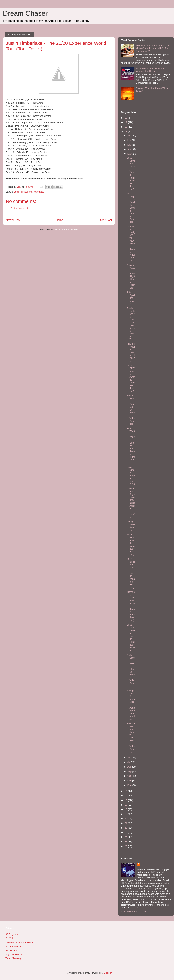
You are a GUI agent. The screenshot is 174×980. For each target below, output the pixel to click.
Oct (130, 776)
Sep (130, 771)
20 (126, 819)
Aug (130, 767)
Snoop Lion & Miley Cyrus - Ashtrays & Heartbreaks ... (131, 705)
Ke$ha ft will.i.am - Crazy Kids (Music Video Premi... (131, 738)
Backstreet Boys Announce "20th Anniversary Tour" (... (131, 503)
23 (126, 832)
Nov (130, 781)
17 (126, 805)
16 (126, 800)
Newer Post (13, 220)
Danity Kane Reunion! (131, 526)
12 (126, 127)
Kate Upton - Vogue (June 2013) (131, 476)
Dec (130, 785)
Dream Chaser (25, 13)
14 (126, 791)
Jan (130, 135)
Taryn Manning (13, 958)
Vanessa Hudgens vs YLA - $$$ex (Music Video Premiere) (131, 244)
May (130, 154)
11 (126, 122)
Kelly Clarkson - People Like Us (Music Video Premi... (131, 670)
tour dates (39, 192)
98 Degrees (12, 934)
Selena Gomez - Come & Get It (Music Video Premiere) (131, 410)
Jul (129, 762)
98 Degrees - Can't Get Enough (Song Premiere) (131, 208)
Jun (130, 758)
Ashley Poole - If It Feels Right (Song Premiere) (131, 276)
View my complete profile (134, 911)
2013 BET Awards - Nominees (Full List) (131, 544)
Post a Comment (19, 208)
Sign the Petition (14, 954)
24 (126, 837)
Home (60, 220)
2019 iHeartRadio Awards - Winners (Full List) (150, 70)
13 (126, 131)
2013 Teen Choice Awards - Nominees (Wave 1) (131, 637)
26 (126, 846)
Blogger (107, 973)
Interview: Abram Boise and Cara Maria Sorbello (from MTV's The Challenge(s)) (153, 48)
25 (126, 842)
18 (126, 809)
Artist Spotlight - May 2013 (131, 298)
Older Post (105, 220)
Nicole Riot (11, 950)
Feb (130, 140)
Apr (130, 149)
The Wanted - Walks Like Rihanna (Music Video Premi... (131, 446)
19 (126, 814)
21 (126, 823)
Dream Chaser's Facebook (19, 942)
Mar (130, 145)
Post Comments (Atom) (66, 229)
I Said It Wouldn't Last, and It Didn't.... (131, 353)
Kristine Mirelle (13, 946)
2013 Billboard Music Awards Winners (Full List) (131, 573)
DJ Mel (9, 938)
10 (126, 118)
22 (126, 828)
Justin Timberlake (23, 192)
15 (126, 796)
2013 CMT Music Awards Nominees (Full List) (131, 378)
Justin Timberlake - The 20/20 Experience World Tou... (131, 324)
